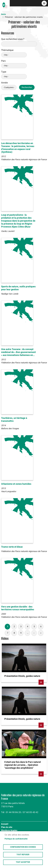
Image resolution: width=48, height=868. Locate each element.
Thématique (7, 50)
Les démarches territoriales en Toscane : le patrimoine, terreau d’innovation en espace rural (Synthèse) (18, 148)
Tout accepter (23, 862)
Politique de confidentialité (16, 839)
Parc (3, 61)
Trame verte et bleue (12, 547)
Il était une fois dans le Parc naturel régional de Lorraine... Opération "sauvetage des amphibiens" (23, 765)
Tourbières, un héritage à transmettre (14, 420)
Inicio (3, 14)
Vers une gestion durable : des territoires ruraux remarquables (18, 608)
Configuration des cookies (23, 847)
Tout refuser (23, 855)
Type (4, 72)
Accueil (5, 824)
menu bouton (44, 3)
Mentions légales (9, 831)
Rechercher (27, 87)
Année (4, 83)
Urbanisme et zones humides (16, 484)
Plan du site (7, 827)
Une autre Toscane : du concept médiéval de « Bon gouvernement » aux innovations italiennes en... (18, 352)
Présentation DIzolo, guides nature (22, 676)
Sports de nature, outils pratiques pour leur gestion (18, 288)
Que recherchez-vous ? (13, 39)
